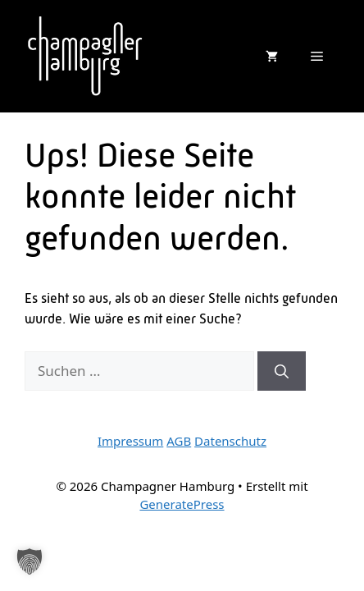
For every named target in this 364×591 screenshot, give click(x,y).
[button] (30, 561)
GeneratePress (182, 504)
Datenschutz (230, 441)
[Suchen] (282, 371)
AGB (179, 441)
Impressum (130, 441)
